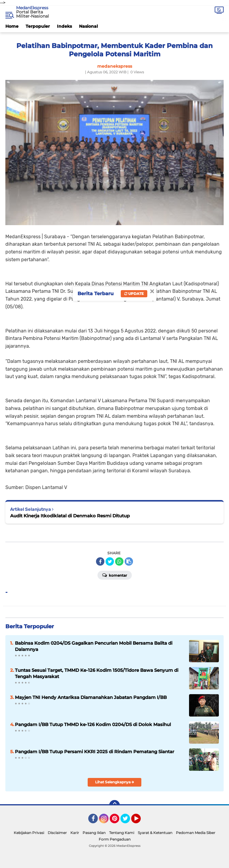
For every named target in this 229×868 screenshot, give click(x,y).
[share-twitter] (110, 561)
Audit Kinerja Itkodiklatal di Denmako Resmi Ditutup (70, 516)
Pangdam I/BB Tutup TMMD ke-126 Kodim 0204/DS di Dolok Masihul (93, 724)
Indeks (64, 26)
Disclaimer (57, 833)
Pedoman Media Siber (196, 833)
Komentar (115, 575)
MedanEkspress (32, 8)
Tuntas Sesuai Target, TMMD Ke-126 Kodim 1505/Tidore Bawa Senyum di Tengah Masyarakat (97, 673)
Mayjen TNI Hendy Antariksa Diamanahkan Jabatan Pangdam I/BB (91, 697)
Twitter (128, 821)
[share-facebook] (100, 561)
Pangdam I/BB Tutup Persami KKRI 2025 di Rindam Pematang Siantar (95, 752)
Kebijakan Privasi (29, 833)
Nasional (88, 26)
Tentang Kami (122, 833)
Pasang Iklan (94, 833)
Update (134, 294)
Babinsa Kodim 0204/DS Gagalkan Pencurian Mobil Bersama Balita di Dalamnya (94, 646)
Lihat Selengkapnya (115, 782)
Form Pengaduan (115, 839)
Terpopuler (38, 26)
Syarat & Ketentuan (155, 833)
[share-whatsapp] (119, 561)
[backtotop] (114, 805)
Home (12, 26)
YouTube (140, 821)
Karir (75, 833)
